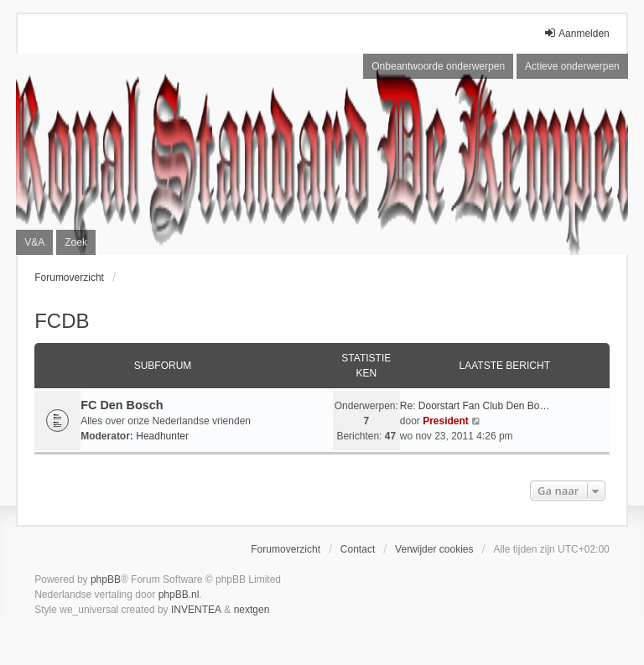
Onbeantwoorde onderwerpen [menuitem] (438, 66)
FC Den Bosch (122, 405)
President (446, 421)
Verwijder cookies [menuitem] (434, 549)
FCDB (62, 321)
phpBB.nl (179, 595)
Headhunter (162, 436)
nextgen (252, 610)
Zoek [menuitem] (76, 242)
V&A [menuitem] (34, 242)
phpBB (106, 579)
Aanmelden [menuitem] (576, 33)
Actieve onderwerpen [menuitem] (572, 66)
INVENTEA (196, 610)
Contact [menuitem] (358, 549)
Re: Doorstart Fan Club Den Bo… (475, 406)
